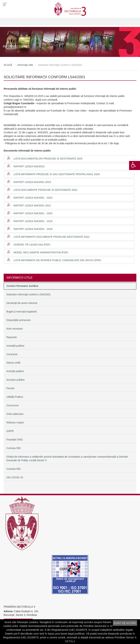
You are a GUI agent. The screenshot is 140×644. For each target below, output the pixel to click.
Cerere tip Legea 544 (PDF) (32, 245)
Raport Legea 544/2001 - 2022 (33, 198)
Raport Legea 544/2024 (29, 166)
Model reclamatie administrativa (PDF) (41, 252)
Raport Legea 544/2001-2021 (32, 206)
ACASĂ (8, 65)
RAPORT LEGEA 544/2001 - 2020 (33, 213)
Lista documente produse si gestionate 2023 (45, 190)
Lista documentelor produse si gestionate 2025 (48, 159)
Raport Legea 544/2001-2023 (32, 182)
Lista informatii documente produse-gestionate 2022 (51, 237)
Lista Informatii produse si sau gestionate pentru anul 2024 (57, 174)
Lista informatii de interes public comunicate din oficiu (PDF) (57, 260)
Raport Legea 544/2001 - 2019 (33, 221)
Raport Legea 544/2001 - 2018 (33, 229)
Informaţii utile (25, 65)
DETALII (70, 641)
